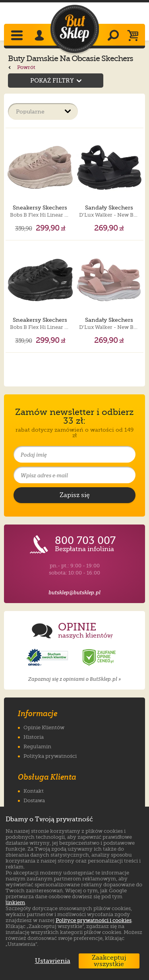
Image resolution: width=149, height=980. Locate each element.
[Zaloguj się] (41, 36)
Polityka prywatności (50, 756)
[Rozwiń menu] (18, 36)
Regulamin (37, 747)
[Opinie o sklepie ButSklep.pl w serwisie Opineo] (48, 658)
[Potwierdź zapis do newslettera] (74, 495)
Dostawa (34, 800)
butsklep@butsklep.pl (74, 593)
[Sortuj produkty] (43, 111)
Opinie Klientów (44, 727)
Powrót (22, 67)
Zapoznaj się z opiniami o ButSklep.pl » (74, 679)
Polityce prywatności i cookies (94, 920)
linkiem (15, 902)
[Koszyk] (135, 36)
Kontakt (34, 791)
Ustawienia (51, 961)
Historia (34, 737)
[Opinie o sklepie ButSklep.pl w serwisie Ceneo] (100, 658)
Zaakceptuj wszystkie (109, 961)
